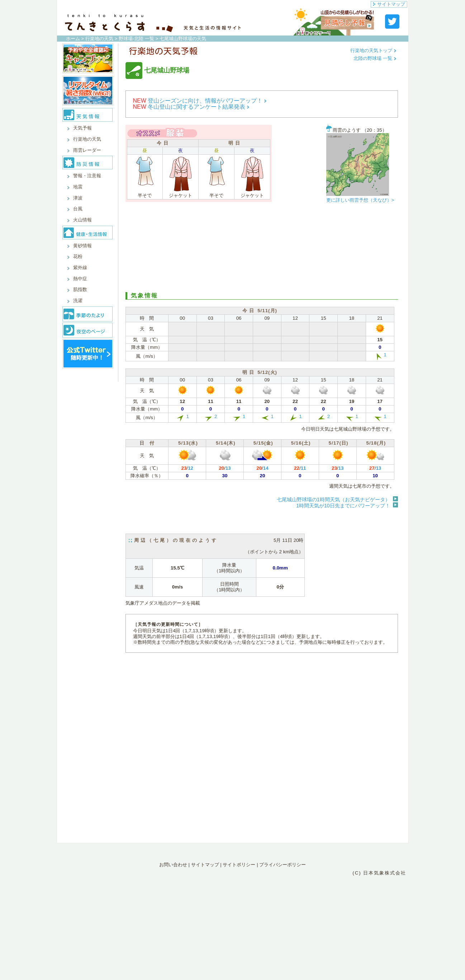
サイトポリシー (239, 865)
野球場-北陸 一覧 (136, 39)
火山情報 (82, 220)
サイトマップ (389, 4)
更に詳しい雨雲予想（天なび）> (360, 200)
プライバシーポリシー (283, 865)
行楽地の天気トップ (373, 50)
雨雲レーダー (87, 150)
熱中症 (80, 279)
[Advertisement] (262, 249)
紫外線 (80, 268)
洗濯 (78, 301)
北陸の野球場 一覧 (375, 58)
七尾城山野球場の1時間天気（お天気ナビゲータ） (333, 500)
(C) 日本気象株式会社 (379, 873)
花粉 (78, 256)
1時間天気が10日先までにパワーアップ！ (343, 506)
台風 (78, 209)
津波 (78, 198)
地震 (78, 187)
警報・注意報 (87, 176)
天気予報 (82, 128)
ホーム (73, 39)
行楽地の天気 (99, 39)
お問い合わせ (173, 865)
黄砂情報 (82, 246)
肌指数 (80, 289)
